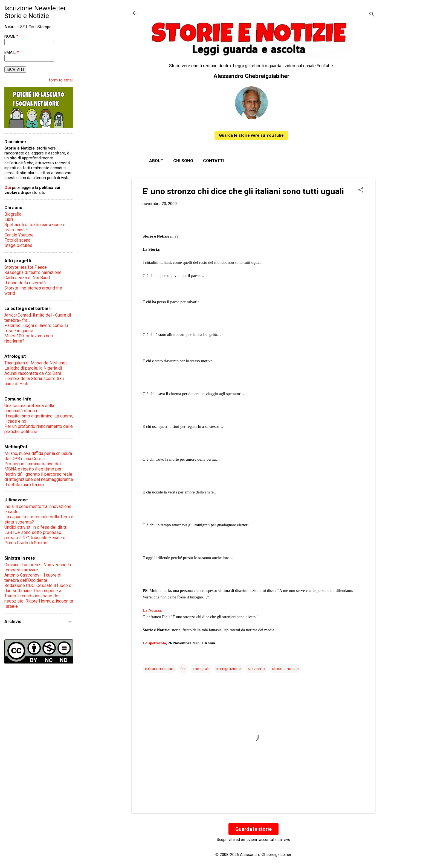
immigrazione (229, 669)
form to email (61, 80)
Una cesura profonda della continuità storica (29, 408)
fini (183, 669)
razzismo (256, 669)
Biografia (13, 214)
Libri (9, 219)
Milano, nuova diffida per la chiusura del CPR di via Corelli (38, 456)
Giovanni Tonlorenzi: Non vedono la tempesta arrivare (38, 567)
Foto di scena (17, 240)
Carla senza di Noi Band (27, 278)
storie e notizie (285, 669)
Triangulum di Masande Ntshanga (36, 363)
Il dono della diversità (25, 283)
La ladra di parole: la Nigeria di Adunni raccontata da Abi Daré (33, 371)
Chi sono (183, 161)
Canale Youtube (19, 235)
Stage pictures (18, 245)
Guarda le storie (253, 829)
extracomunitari (159, 669)
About (156, 161)
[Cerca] (372, 15)
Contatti (213, 161)
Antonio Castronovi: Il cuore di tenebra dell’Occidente (33, 578)
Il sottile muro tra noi (24, 485)
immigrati (201, 669)
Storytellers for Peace (26, 267)
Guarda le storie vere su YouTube (251, 135)
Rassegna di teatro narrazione (33, 272)
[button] (361, 190)
